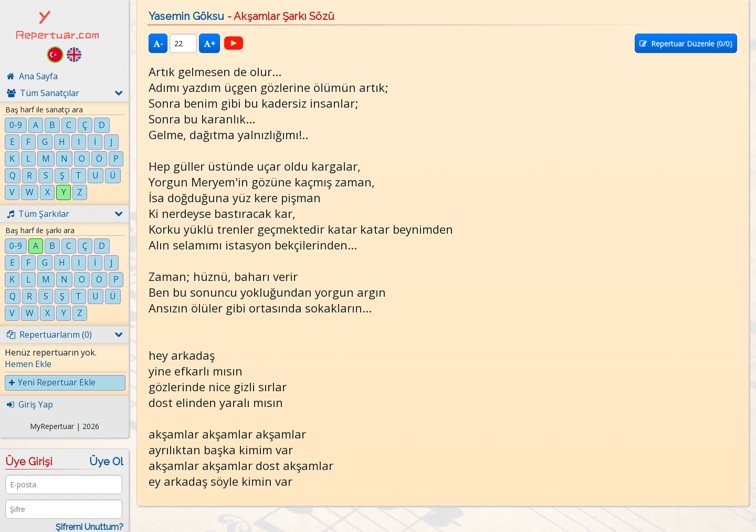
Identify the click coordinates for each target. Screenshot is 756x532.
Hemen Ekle (28, 364)
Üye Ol (106, 462)
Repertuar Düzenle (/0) (686, 43)
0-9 (16, 125)
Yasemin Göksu (187, 16)
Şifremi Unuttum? (90, 527)
